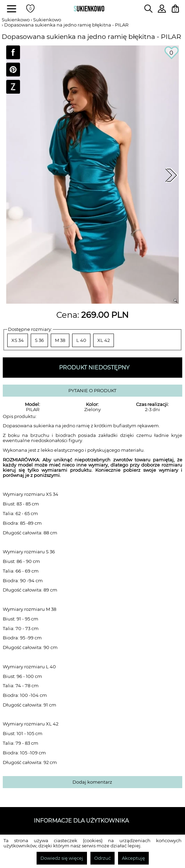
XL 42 (104, 340)
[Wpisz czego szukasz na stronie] (148, 9)
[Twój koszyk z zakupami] (175, 9)
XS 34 (18, 340)
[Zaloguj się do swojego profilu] (162, 11)
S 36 (39, 340)
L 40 (81, 340)
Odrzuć (103, 858)
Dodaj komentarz (92, 782)
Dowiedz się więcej (62, 858)
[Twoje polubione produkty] (30, 9)
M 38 (60, 340)
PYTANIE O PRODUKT (92, 391)
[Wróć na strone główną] (89, 9)
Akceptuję (133, 858)
